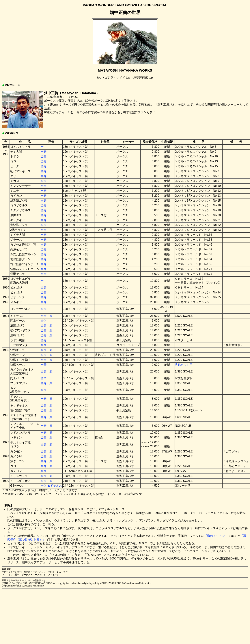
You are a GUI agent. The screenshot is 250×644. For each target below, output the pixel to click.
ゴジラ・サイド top (117, 78)
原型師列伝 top (143, 78)
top (99, 78)
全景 (44, 365)
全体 (44, 321)
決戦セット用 (184, 365)
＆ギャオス (55, 486)
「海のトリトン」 (216, 536)
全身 (44, 152)
